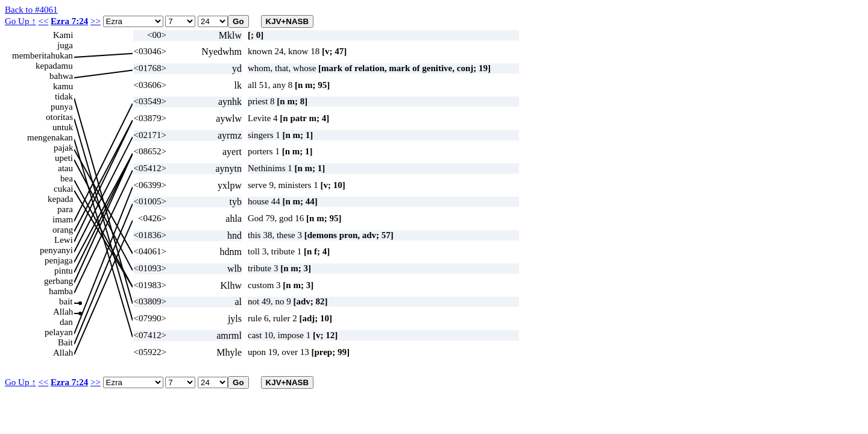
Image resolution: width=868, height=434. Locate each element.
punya (62, 107)
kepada (60, 199)
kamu (63, 86)
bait (66, 301)
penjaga (59, 260)
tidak (64, 96)
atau (65, 168)
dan (66, 322)
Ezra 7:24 (69, 21)
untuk (63, 127)
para (65, 209)
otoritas (59, 117)
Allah (63, 312)
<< (43, 21)
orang (63, 230)
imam (63, 219)
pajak (63, 148)
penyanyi (56, 250)
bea (67, 178)
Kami (63, 35)
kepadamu (54, 66)
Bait (65, 342)
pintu (64, 271)
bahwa (61, 76)
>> (96, 21)
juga (65, 45)
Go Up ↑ (20, 21)
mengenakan (50, 137)
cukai (63, 189)
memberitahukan (42, 55)
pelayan (59, 332)
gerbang (58, 281)
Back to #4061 (31, 10)
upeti (64, 158)
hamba (61, 291)
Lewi (64, 240)
